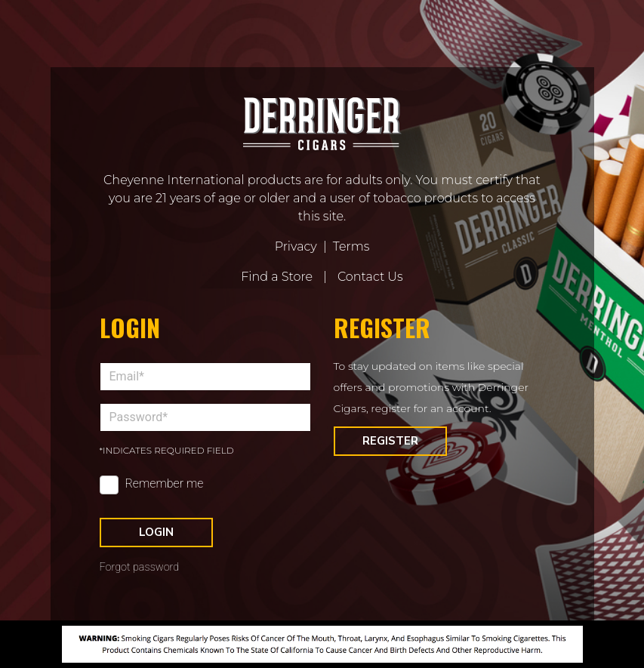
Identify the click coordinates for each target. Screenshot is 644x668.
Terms (351, 246)
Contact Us (370, 277)
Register (390, 441)
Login (156, 532)
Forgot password (140, 567)
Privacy (296, 246)
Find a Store (277, 277)
